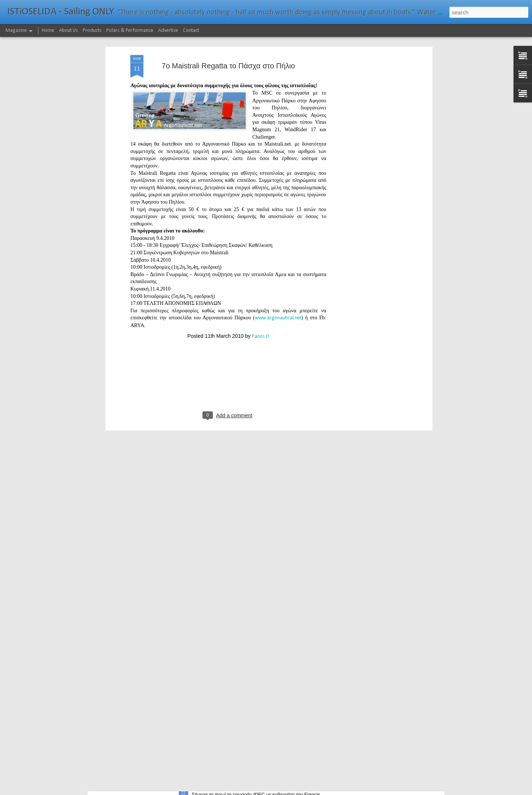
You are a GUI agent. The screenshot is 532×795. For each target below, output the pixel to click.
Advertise (168, 30)
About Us (69, 30)
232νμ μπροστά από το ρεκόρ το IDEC (242, 787)
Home (48, 30)
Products (92, 30)
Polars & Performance (130, 30)
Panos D (261, 279)
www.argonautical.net (278, 261)
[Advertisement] (367, 114)
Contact (191, 30)
